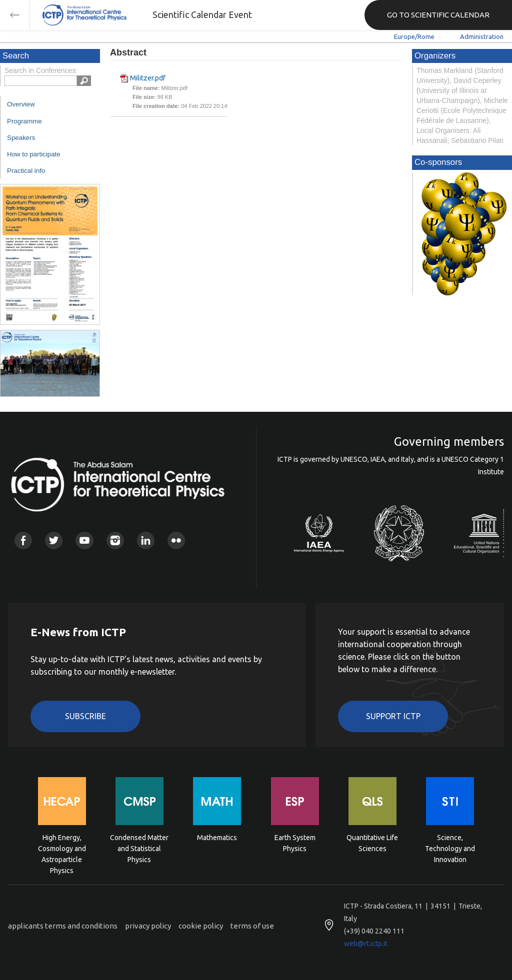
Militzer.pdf (148, 78)
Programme (24, 121)
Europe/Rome (414, 36)
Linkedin (146, 540)
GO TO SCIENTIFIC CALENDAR (438, 15)
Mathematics (217, 838)
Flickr (176, 540)
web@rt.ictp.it (366, 944)
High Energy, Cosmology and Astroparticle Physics (62, 848)
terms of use (252, 926)
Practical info (26, 171)
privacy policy (148, 926)
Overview (21, 104)
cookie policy (201, 926)
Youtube (84, 540)
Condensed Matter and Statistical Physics (139, 848)
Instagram (115, 540)
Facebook (23, 540)
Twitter (54, 540)
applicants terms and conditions (63, 926)
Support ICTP (393, 716)
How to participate (34, 154)
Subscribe (85, 716)
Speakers (21, 138)
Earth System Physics (295, 843)
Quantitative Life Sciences (372, 843)
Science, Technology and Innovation (450, 848)
